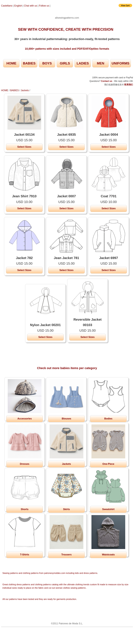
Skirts (66, 509)
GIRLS (65, 63)
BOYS (47, 63)
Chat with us (31, 6)
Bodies (108, 419)
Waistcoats (108, 555)
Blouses (66, 419)
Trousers (66, 555)
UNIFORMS (120, 63)
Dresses (25, 464)
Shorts (25, 509)
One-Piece (108, 464)
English (18, 6)
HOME (11, 63)
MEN (101, 63)
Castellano (7, 6)
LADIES (83, 63)
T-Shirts (25, 555)
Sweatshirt (108, 509)
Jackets (25, 90)
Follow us (44, 6)
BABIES (29, 63)
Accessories (25, 419)
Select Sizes (24, 147)
